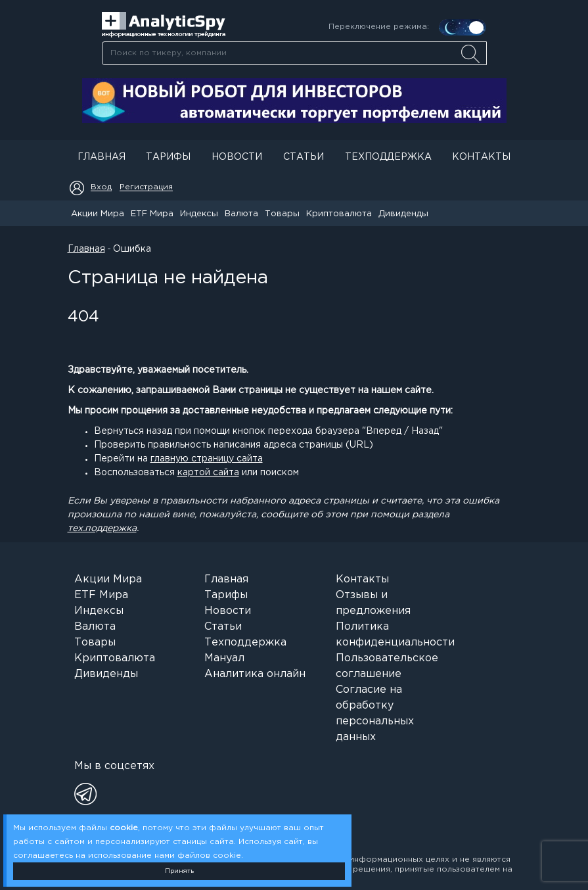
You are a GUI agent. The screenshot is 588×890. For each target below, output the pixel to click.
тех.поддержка (102, 528)
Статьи (304, 157)
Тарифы (168, 157)
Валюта (241, 214)
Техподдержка (388, 157)
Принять (179, 871)
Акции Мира (98, 214)
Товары (282, 214)
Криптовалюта (339, 214)
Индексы (199, 214)
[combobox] (294, 53)
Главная (102, 157)
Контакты (481, 157)
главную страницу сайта (207, 459)
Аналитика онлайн (255, 674)
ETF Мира (152, 214)
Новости (237, 157)
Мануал (224, 658)
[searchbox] (294, 53)
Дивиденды (403, 214)
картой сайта (208, 473)
